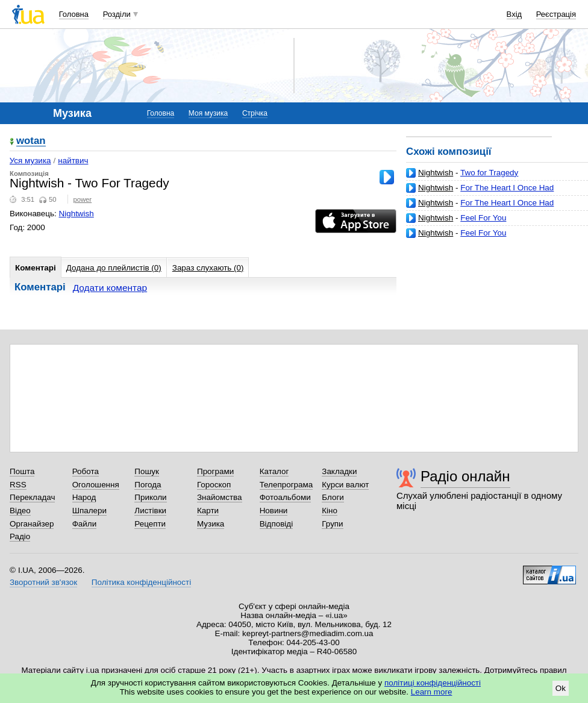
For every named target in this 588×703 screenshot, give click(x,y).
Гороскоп (214, 485)
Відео (20, 511)
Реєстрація (556, 14)
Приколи (150, 497)
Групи (332, 524)
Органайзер (32, 524)
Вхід (514, 14)
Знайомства (220, 497)
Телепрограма (286, 485)
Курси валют (345, 485)
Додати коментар (110, 288)
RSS (18, 485)
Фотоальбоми (285, 497)
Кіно (330, 511)
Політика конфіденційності (141, 582)
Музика (211, 524)
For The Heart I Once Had (507, 188)
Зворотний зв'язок (43, 582)
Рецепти (150, 524)
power (82, 199)
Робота (86, 471)
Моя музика (208, 113)
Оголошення (96, 485)
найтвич (73, 161)
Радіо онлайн (465, 476)
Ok (561, 688)
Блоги (333, 497)
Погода (148, 485)
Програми (215, 471)
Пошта (22, 471)
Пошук (147, 471)
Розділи (117, 14)
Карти (208, 511)
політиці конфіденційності (433, 683)
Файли (85, 524)
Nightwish (436, 173)
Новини (274, 511)
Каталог (274, 471)
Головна (74, 14)
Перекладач (32, 497)
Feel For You (483, 218)
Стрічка (255, 113)
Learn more (432, 692)
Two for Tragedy (489, 173)
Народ (84, 497)
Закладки (339, 471)
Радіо (20, 536)
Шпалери (89, 511)
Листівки (150, 511)
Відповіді (277, 524)
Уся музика (30, 161)
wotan (31, 141)
